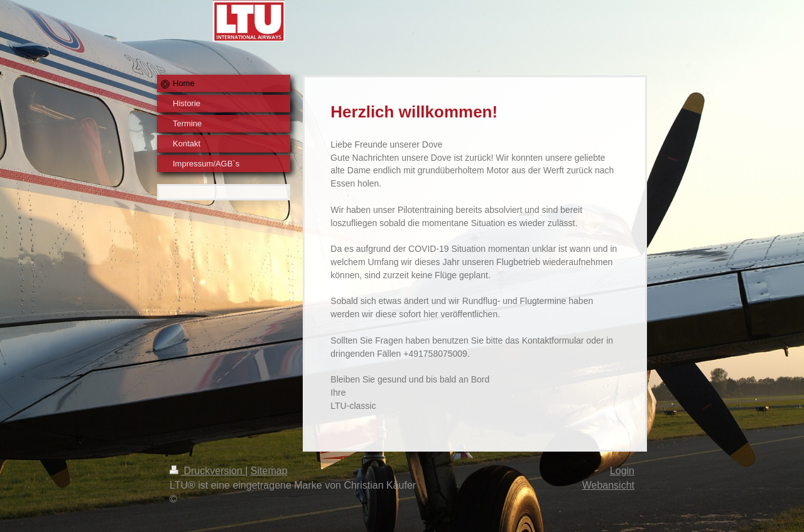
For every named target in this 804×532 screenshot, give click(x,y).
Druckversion (207, 471)
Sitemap (269, 471)
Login (622, 471)
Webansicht (608, 485)
